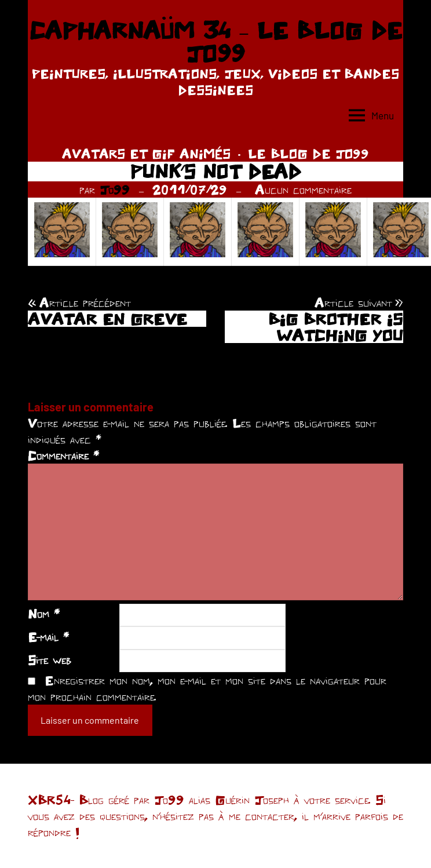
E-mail (48, 637)
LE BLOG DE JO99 (308, 154)
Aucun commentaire (303, 189)
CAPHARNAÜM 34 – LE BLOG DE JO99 (216, 42)
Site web (50, 660)
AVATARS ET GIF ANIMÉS (146, 154)
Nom (44, 614)
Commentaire (63, 455)
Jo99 (115, 189)
